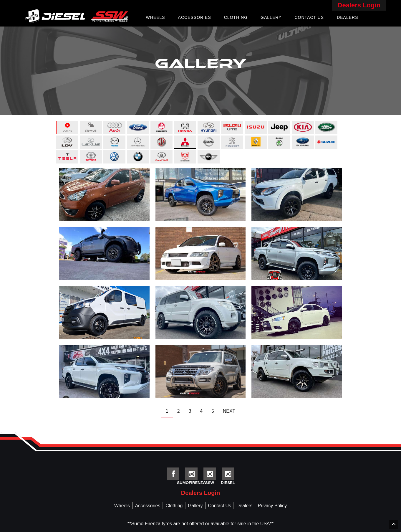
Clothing (236, 17)
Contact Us (309, 17)
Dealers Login (359, 5)
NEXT (229, 411)
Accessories (195, 17)
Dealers (347, 17)
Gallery (271, 17)
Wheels (155, 17)
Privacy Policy (273, 506)
